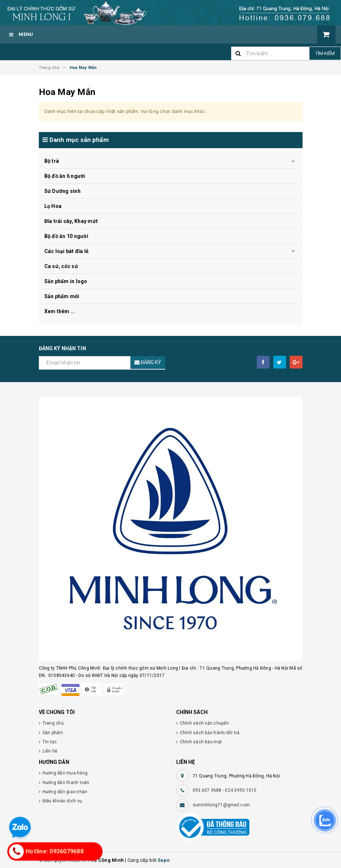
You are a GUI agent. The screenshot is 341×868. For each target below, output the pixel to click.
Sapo (164, 860)
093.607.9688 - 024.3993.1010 (225, 790)
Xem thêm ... (60, 311)
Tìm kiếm (325, 53)
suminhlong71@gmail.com (221, 805)
